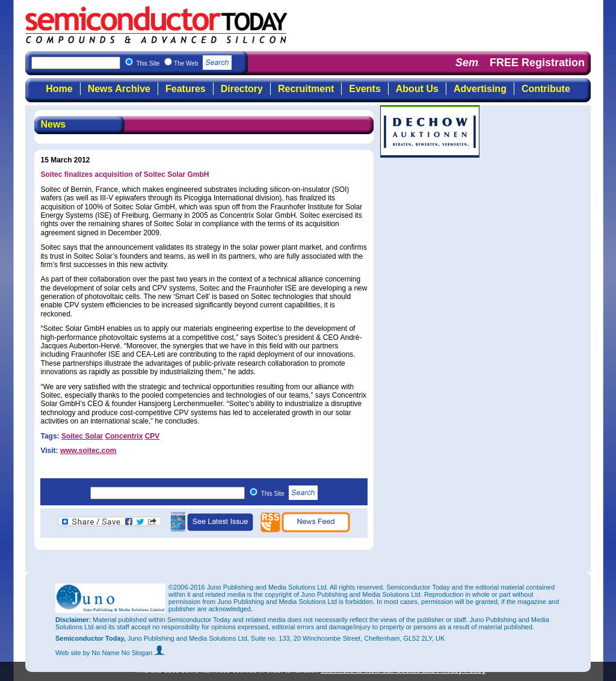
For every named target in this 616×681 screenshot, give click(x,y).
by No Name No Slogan (124, 653)
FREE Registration (537, 63)
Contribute (546, 89)
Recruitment (306, 89)
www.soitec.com (88, 451)
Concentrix (124, 436)
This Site (290, 494)
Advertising (480, 89)
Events (365, 89)
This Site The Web (184, 63)
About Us (417, 89)
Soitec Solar (82, 436)
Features (186, 89)
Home (59, 89)
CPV (152, 436)
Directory (242, 89)
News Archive (119, 89)
